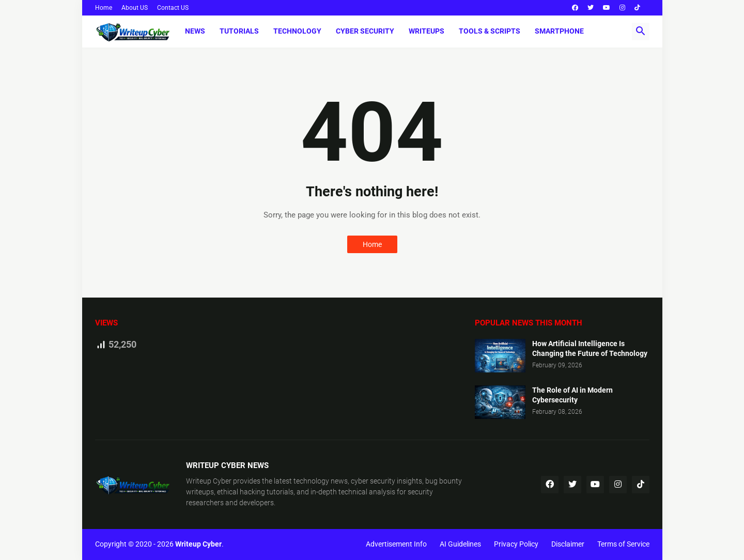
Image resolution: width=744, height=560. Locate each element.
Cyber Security (365, 31)
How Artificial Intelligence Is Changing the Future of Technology (590, 348)
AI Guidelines (460, 544)
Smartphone (559, 31)
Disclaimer (568, 544)
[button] (641, 32)
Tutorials (239, 31)
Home (104, 8)
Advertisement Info (396, 544)
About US (135, 8)
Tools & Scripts (490, 31)
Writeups (427, 31)
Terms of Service (623, 544)
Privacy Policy (516, 544)
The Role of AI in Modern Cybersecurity (572, 395)
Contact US (173, 8)
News (195, 31)
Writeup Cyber (209, 481)
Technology (297, 31)
